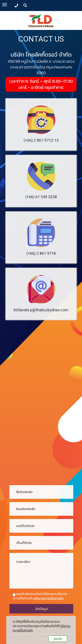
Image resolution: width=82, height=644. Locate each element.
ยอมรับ (58, 639)
